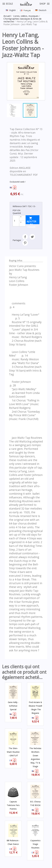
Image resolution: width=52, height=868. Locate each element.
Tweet (32, 237)
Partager (25, 237)
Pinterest (25, 243)
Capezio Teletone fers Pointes (13, 805)
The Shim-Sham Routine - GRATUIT (13, 752)
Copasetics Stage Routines (35, 844)
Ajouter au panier (31, 220)
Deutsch (43, 10)
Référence (17, 206)
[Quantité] (16, 221)
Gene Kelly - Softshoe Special (13, 706)
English (12, 10)
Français (27, 10)
